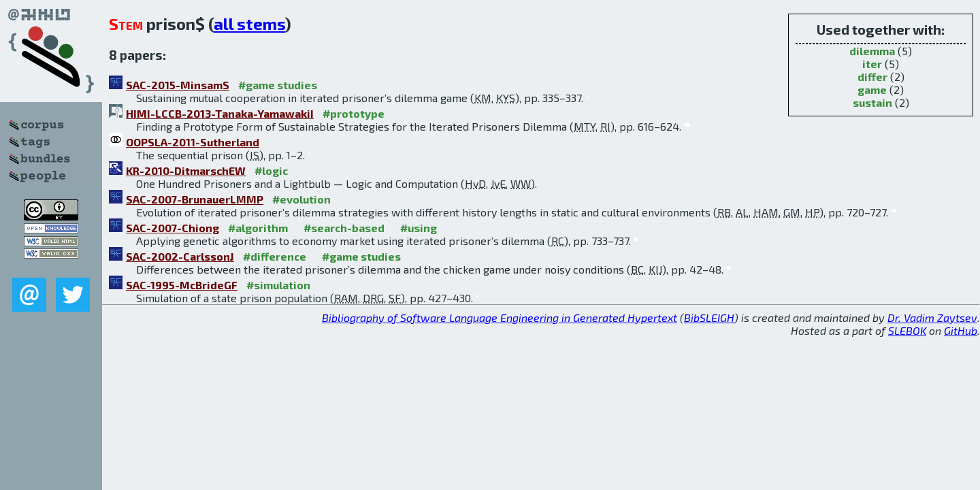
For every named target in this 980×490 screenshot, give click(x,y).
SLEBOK (907, 330)
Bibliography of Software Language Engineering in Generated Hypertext (500, 317)
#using (419, 228)
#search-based (344, 228)
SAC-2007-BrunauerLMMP (195, 199)
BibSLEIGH (709, 317)
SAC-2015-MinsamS (178, 85)
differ (872, 77)
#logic (271, 170)
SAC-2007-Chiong (173, 228)
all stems (249, 23)
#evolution (301, 199)
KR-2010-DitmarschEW (186, 170)
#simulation (278, 285)
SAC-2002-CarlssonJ (180, 256)
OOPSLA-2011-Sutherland (193, 142)
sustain (872, 102)
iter (872, 64)
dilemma (872, 51)
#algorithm (258, 228)
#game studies (278, 85)
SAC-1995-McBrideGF (182, 285)
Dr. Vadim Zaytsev (932, 317)
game (872, 89)
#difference (275, 256)
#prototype (354, 113)
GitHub (961, 330)
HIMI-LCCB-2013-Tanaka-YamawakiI (220, 113)
